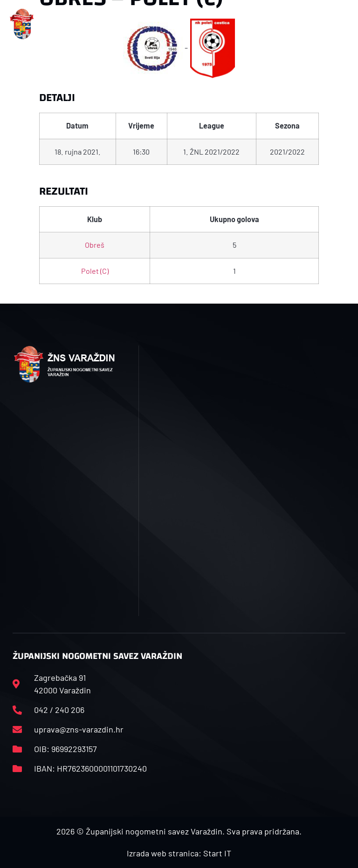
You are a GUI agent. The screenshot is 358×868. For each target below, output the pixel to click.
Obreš (95, 245)
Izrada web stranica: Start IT (179, 853)
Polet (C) (95, 271)
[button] (116, 24)
